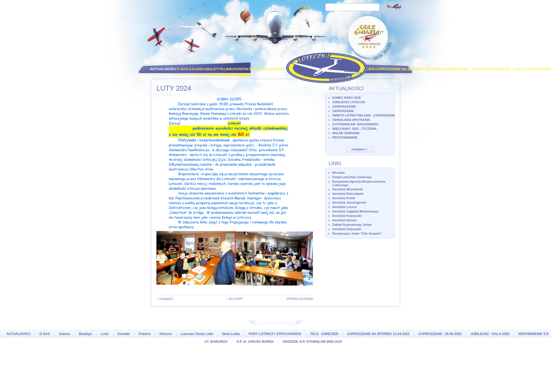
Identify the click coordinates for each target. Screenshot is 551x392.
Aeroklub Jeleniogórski (349, 203)
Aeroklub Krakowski (347, 216)
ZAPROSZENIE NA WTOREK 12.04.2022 (409, 69)
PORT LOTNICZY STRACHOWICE (275, 334)
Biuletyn (214, 69)
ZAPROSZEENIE (344, 107)
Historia (277, 69)
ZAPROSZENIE (343, 111)
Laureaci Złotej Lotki (197, 334)
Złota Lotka (231, 334)
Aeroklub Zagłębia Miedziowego (355, 211)
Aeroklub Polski (344, 198)
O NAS (182, 69)
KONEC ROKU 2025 (347, 98)
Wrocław (338, 173)
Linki (228, 69)
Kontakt (242, 69)
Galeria (197, 69)
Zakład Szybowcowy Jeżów (352, 225)
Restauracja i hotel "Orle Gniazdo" (357, 233)
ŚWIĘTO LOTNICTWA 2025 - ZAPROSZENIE (364, 115)
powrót (165, 299)
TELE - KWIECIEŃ (324, 334)
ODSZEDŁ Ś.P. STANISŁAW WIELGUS (312, 342)
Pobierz (260, 69)
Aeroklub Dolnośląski (348, 194)
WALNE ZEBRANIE (346, 133)
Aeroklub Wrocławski (348, 189)
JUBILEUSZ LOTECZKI (349, 102)
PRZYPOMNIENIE (345, 137)
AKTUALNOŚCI (163, 69)
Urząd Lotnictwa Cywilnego (352, 177)
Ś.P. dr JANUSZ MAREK (255, 342)
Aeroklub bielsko (345, 220)
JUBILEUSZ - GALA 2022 (512, 69)
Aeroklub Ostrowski (347, 229)
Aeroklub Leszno (345, 207)
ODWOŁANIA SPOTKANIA (351, 120)
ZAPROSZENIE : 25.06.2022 (467, 69)
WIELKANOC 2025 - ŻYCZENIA (354, 129)
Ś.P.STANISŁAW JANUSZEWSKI (355, 124)
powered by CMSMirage (275, 323)
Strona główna (299, 299)
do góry (234, 299)
